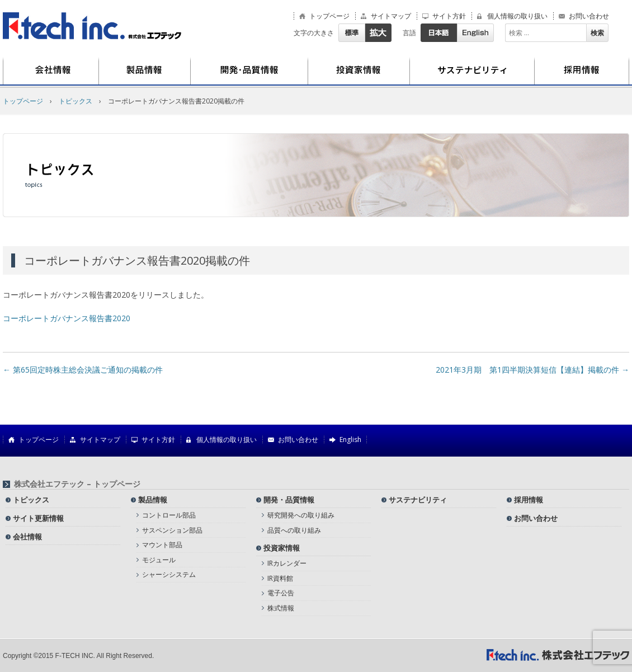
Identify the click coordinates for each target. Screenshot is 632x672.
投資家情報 (359, 71)
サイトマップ (391, 16)
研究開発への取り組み (301, 515)
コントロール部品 (169, 515)
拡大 (378, 33)
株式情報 (281, 608)
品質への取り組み (294, 530)
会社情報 (51, 71)
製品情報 (145, 71)
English (475, 33)
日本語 (439, 33)
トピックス (76, 101)
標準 (352, 33)
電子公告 (281, 593)
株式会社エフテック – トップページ (77, 484)
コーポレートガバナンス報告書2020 (67, 318)
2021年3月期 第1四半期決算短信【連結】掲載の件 (532, 370)
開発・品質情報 (249, 71)
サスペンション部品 (172, 530)
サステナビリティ (472, 71)
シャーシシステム (169, 574)
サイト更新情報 (38, 518)
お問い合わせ (589, 16)
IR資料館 (280, 578)
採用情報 (582, 71)
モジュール (159, 560)
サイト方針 (449, 16)
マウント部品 (162, 545)
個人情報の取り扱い (517, 16)
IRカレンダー (287, 563)
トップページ (329, 16)
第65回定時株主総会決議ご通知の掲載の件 (83, 370)
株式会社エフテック (92, 26)
